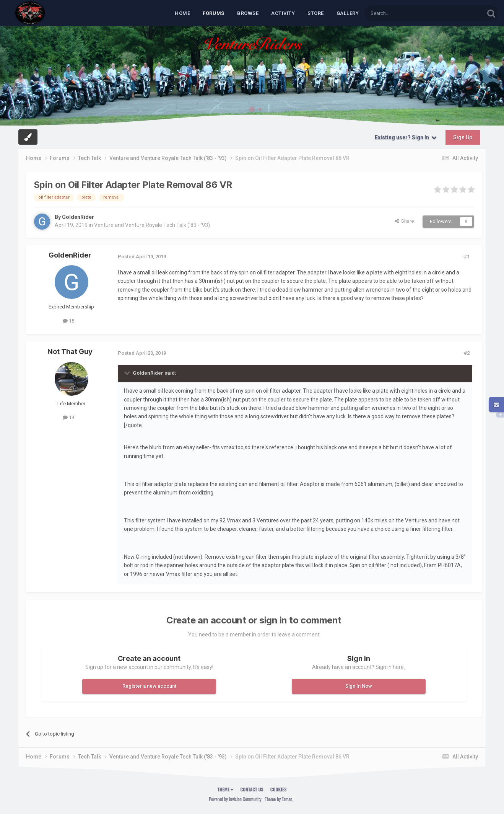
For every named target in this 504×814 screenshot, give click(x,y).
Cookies (279, 789)
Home (182, 13)
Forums (214, 13)
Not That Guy (70, 352)
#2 (467, 353)
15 (68, 321)
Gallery (348, 13)
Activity (283, 13)
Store (316, 13)
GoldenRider (78, 217)
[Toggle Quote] (128, 373)
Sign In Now (359, 686)
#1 (467, 257)
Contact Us (252, 789)
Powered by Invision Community (235, 799)
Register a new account (149, 686)
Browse (248, 13)
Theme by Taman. (279, 799)
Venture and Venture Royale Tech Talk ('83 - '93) (152, 225)
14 (68, 417)
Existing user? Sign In (406, 137)
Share (404, 221)
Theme (226, 789)
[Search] (406, 13)
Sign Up (463, 137)
